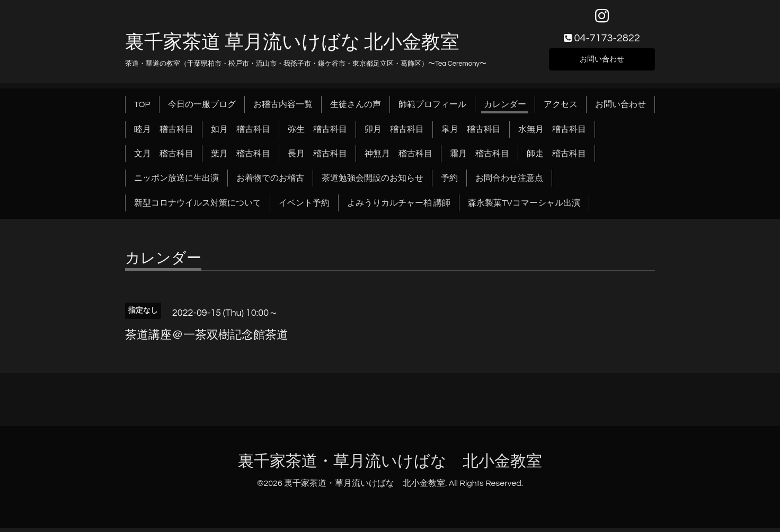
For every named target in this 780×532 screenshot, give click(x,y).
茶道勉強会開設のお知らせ (373, 182)
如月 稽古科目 (241, 132)
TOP (142, 108)
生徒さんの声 (356, 108)
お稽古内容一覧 (283, 108)
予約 (449, 182)
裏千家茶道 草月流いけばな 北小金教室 (292, 46)
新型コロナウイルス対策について (198, 207)
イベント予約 (304, 207)
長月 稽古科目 (317, 157)
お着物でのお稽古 (270, 182)
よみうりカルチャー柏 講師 (399, 207)
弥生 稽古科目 (317, 132)
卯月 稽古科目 (394, 132)
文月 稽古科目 (164, 157)
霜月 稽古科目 (480, 157)
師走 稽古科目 (556, 157)
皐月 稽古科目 (471, 132)
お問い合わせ (602, 61)
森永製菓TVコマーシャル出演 (524, 207)
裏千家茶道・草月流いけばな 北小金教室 (390, 465)
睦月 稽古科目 (164, 132)
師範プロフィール (432, 108)
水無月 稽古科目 (552, 132)
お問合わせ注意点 (509, 182)
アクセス (561, 108)
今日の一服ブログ (202, 108)
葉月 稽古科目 (241, 157)
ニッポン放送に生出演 (176, 182)
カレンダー (505, 108)
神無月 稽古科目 (398, 157)
